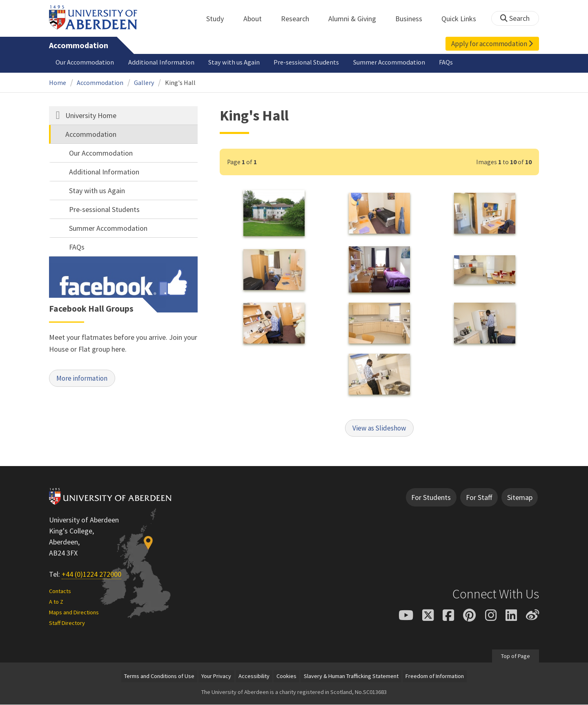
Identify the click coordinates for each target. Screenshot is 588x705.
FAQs (446, 62)
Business (413, 19)
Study (219, 19)
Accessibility (254, 677)
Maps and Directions (74, 613)
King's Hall (180, 83)
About (257, 19)
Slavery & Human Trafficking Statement (351, 677)
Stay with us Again (234, 62)
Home (58, 83)
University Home (91, 115)
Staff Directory (67, 623)
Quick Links (463, 19)
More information (84, 379)
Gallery (144, 83)
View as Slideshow (379, 428)
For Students (431, 498)
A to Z (56, 602)
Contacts (60, 592)
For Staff (479, 498)
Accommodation (79, 45)
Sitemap (520, 498)
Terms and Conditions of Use (159, 677)
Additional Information (161, 62)
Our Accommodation (85, 62)
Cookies (286, 677)
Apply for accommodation (492, 44)
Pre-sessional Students (306, 62)
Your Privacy (216, 677)
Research (300, 19)
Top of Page (516, 656)
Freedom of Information (435, 677)
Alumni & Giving (357, 19)
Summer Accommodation (389, 62)
